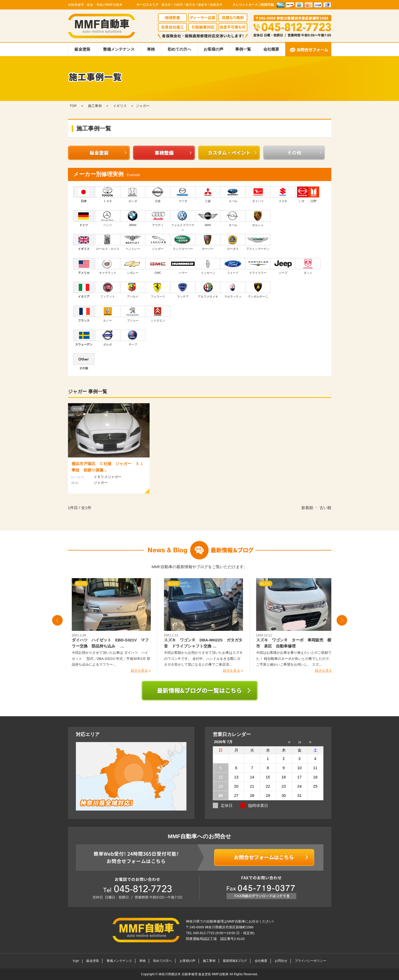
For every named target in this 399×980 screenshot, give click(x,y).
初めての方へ (179, 49)
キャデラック (108, 266)
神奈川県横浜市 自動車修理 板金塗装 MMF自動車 (194, 974)
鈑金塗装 (82, 49)
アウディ (158, 218)
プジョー (133, 314)
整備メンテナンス (119, 49)
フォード (233, 266)
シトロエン (158, 314)
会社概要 (271, 49)
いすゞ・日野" (308, 194)
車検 (151, 49)
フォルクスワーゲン (183, 221)
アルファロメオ (208, 290)
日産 (158, 194)
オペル (233, 218)
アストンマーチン (258, 242)
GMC (158, 266)
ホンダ (133, 194)
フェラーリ (158, 290)
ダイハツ (258, 194)
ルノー (108, 314)
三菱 (208, 194)
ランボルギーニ (258, 290)
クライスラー (258, 266)
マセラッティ (233, 290)
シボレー (133, 266)
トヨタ (108, 194)
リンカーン (208, 266)
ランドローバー (183, 242)
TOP (76, 961)
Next (342, 620)
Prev (57, 620)
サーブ (133, 338)
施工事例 (209, 961)
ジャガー (158, 242)
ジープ (283, 266)
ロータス (233, 242)
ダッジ (308, 266)
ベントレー (133, 242)
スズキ (283, 194)
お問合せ (281, 961)
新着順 (307, 508)
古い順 (325, 508)
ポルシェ (258, 218)
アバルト (133, 290)
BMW (133, 218)
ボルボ (108, 338)
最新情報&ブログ (235, 961)
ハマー (183, 266)
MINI (208, 218)
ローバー (208, 242)
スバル (233, 194)
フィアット (108, 290)
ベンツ (108, 218)
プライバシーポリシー (311, 961)
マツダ (183, 194)
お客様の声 (213, 49)
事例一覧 (243, 49)
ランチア (183, 290)
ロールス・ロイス (108, 242)
